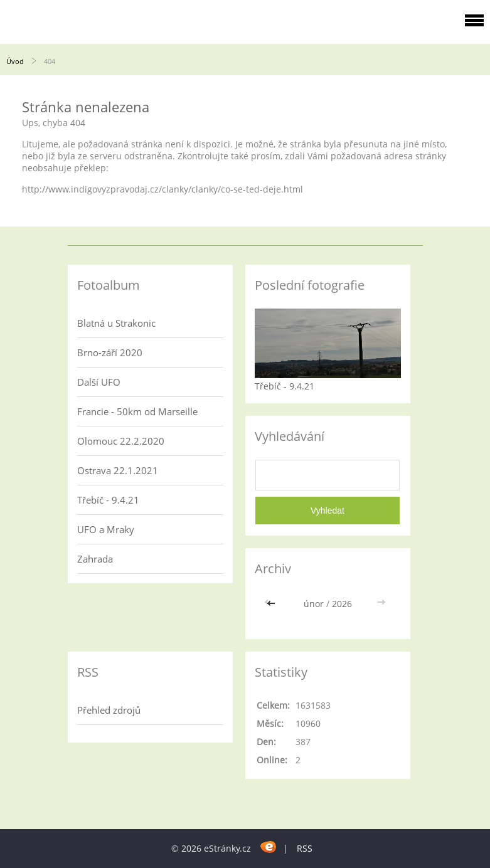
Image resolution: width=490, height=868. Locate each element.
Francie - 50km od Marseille (137, 411)
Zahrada (95, 559)
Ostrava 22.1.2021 (118, 470)
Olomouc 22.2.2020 (121, 441)
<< (272, 604)
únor (314, 604)
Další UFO (99, 382)
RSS (305, 848)
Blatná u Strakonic (116, 323)
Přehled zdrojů (109, 710)
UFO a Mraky (106, 529)
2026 (342, 604)
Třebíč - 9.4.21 (108, 500)
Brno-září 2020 (110, 352)
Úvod (15, 61)
